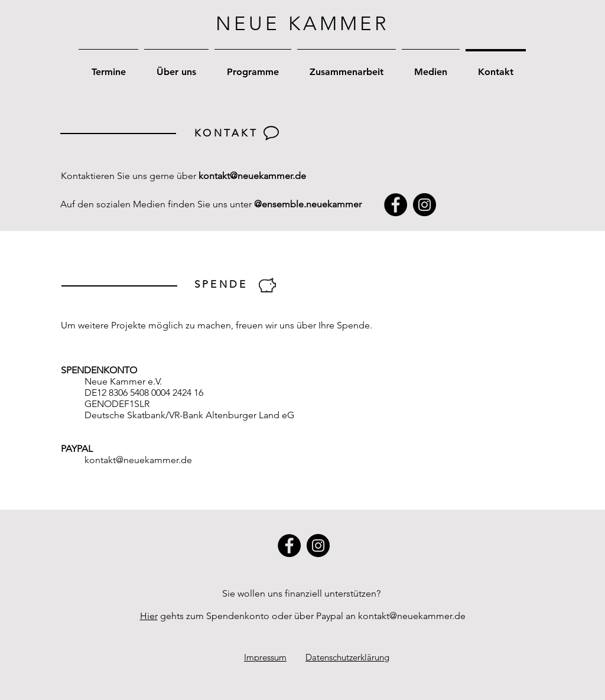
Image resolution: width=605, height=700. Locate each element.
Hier (149, 616)
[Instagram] (425, 205)
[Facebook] (396, 205)
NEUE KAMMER (302, 24)
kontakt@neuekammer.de (252, 176)
